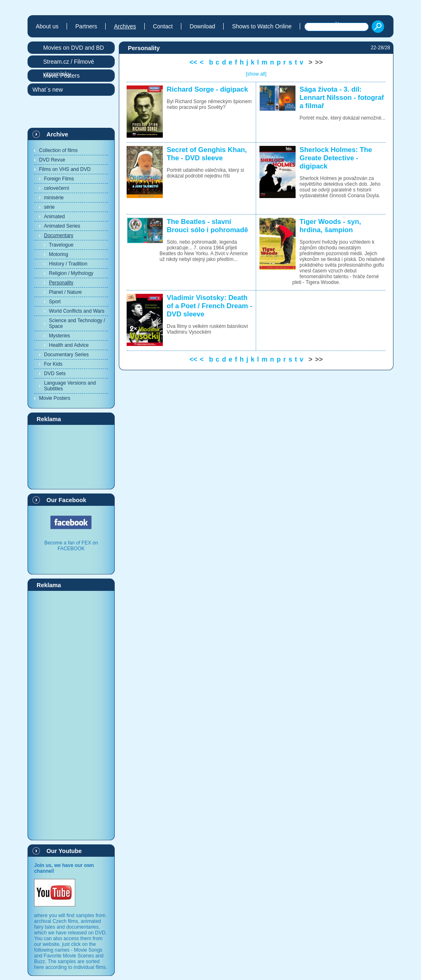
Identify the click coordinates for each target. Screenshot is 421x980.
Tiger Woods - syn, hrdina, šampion (331, 226)
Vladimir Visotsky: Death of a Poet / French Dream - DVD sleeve (210, 306)
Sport (55, 302)
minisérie (54, 198)
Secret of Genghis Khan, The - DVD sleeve (207, 154)
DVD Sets (55, 374)
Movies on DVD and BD (74, 48)
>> (319, 62)
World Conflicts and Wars (77, 311)
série (49, 207)
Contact (163, 26)
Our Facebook (66, 500)
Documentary (59, 235)
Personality (61, 283)
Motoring (59, 254)
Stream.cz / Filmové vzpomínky (69, 63)
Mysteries (59, 336)
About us (47, 26)
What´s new (48, 90)
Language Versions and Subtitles (70, 386)
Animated (54, 217)
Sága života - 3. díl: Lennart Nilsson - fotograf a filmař (342, 98)
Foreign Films (59, 179)
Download (202, 26)
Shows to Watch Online (262, 26)
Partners (86, 26)
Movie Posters (55, 398)
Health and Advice (69, 345)
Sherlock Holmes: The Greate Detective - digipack (336, 158)
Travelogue (61, 245)
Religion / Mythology (71, 273)
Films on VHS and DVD (65, 169)
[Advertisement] (71, 457)
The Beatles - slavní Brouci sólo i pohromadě (208, 226)
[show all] (256, 74)
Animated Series (62, 226)
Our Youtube (64, 851)
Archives (125, 26)
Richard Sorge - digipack (208, 89)
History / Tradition (68, 264)
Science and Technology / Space (77, 323)
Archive (57, 134)
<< (193, 62)
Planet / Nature (65, 292)
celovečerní (57, 188)
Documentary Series (66, 355)
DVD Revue (52, 160)
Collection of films (58, 150)
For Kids (53, 364)
